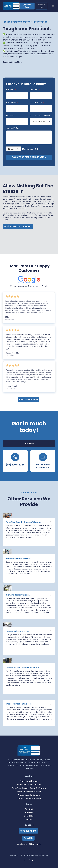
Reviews (29, 812)
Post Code (10, 115)
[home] (11, 6)
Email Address (12, 102)
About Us (29, 809)
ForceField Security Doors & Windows (29, 788)
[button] (53, 6)
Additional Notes (12, 128)
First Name (11, 90)
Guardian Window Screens (29, 792)
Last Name (35, 90)
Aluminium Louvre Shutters (29, 785)
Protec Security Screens (29, 795)
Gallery (29, 819)
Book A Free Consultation (18, 226)
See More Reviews (28, 400)
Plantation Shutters (29, 781)
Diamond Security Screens (29, 799)
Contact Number (37, 102)
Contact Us (29, 816)
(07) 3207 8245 (28, 831)
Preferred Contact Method (41, 115)
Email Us (28, 838)
